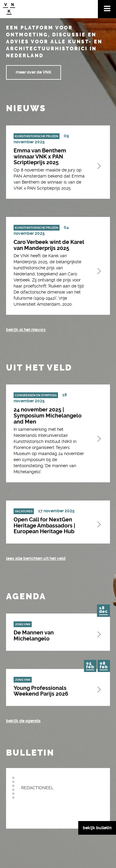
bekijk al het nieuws (26, 330)
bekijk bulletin (97, 828)
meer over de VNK (34, 72)
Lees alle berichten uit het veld (36, 558)
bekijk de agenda (23, 721)
